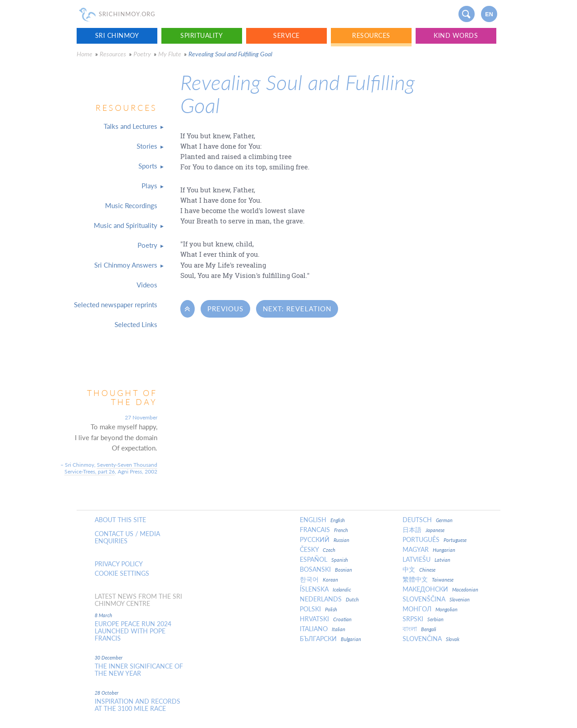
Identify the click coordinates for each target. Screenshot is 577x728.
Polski (318, 609)
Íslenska (325, 589)
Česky (318, 550)
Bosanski (326, 569)
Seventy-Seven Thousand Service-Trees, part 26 (111, 468)
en (489, 14)
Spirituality (201, 35)
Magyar (429, 550)
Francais (324, 530)
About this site (120, 520)
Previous (225, 309)
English (322, 520)
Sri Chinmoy (117, 35)
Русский (325, 540)
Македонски (440, 589)
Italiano (323, 629)
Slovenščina (436, 599)
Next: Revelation (297, 309)
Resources (371, 35)
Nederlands (329, 599)
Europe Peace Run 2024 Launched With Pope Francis (133, 631)
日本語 (424, 530)
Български (330, 639)
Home (85, 54)
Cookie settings (122, 573)
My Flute (170, 54)
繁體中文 (428, 579)
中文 (419, 569)
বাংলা (419, 629)
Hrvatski (326, 619)
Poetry (142, 54)
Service (286, 35)
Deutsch (428, 520)
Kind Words (456, 35)
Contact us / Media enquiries (127, 537)
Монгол (430, 609)
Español (324, 560)
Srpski (423, 619)
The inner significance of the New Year (139, 670)
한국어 (319, 579)
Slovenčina (431, 639)
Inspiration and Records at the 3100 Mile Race (137, 705)
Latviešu (426, 560)
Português (435, 540)
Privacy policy (119, 564)
